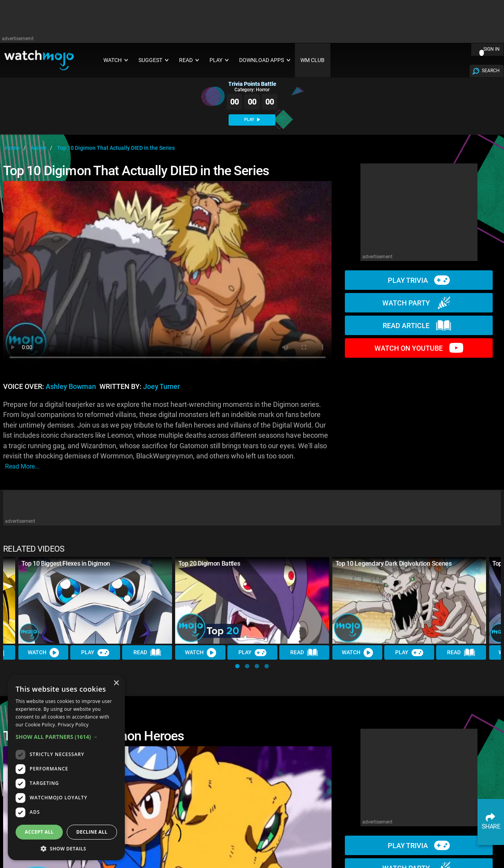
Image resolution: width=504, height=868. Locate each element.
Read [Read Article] (147, 653)
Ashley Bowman (71, 387)
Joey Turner (161, 387)
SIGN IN (492, 49)
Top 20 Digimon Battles (209, 564)
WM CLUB (312, 60)
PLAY (252, 120)
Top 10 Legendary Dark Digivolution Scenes (394, 564)
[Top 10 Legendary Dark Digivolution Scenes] (409, 600)
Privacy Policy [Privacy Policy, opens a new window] (73, 725)
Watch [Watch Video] (43, 653)
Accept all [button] (39, 832)
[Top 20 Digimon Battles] (252, 600)
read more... (22, 466)
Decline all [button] (92, 832)
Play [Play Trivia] (95, 653)
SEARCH (491, 71)
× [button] (116, 683)
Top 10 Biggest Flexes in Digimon (66, 564)
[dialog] (66, 768)
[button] (237, 666)
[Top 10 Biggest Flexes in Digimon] (95, 600)
